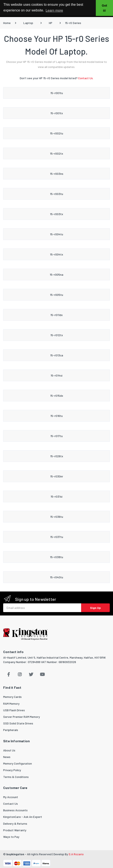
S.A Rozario (76, 854)
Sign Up (95, 608)
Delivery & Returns (15, 824)
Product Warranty (15, 830)
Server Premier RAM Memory (22, 717)
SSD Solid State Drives (18, 723)
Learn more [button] (54, 11)
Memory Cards (12, 697)
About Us (9, 750)
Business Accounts (15, 810)
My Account (11, 797)
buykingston (15, 854)
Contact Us (11, 804)
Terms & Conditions (16, 777)
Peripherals (11, 730)
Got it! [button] (104, 8)
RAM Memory (11, 704)
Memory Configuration (18, 763)
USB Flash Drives (14, 710)
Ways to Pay (11, 837)
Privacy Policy (12, 770)
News (7, 757)
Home (7, 23)
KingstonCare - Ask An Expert (23, 817)
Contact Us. (86, 78)
